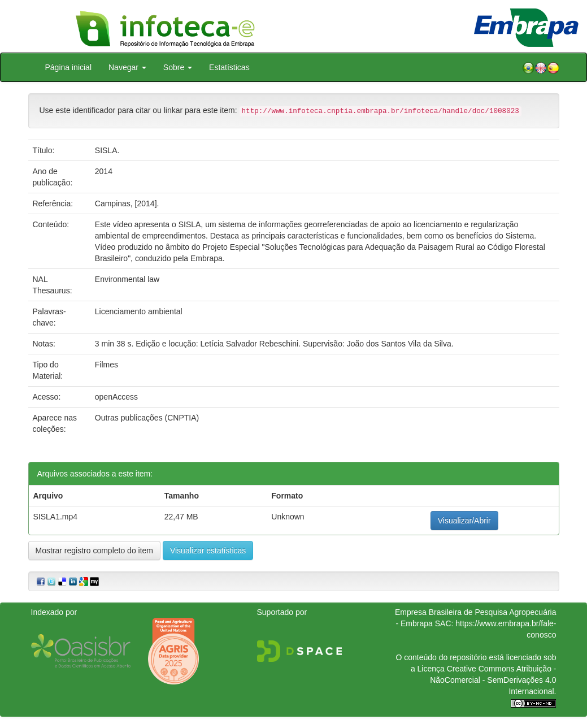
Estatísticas (229, 67)
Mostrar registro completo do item (95, 551)
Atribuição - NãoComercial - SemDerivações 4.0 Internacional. (493, 680)
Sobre (178, 67)
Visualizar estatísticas (208, 551)
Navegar (127, 67)
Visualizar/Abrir (464, 521)
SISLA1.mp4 (56, 517)
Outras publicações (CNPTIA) (147, 418)
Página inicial (69, 67)
